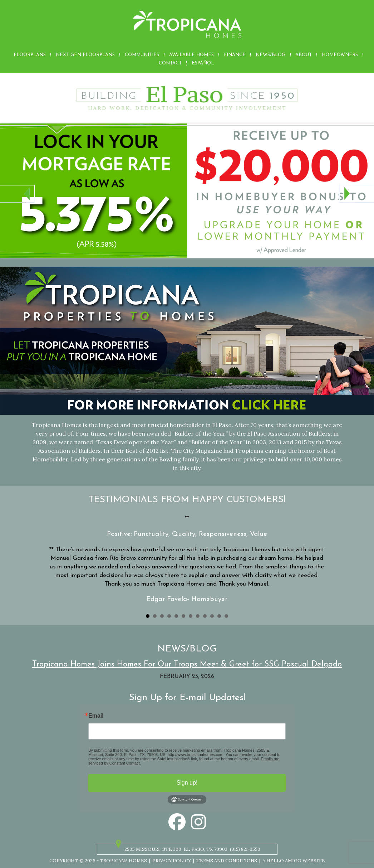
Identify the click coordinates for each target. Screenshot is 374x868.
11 (219, 616)
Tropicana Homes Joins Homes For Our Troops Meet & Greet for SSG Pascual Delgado (187, 665)
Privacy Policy (172, 861)
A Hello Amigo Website (294, 861)
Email (96, 716)
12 (226, 616)
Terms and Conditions (227, 861)
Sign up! (187, 783)
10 (212, 616)
